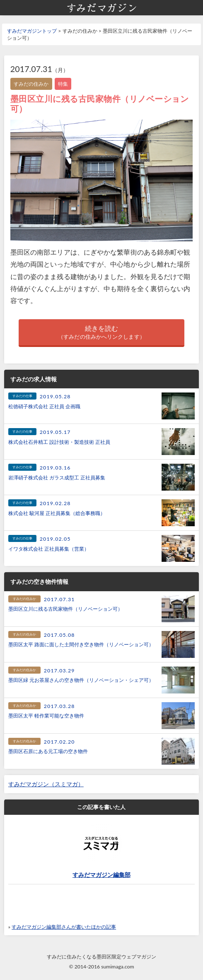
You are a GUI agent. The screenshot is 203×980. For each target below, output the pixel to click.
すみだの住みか (31, 84)
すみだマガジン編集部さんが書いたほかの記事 (64, 927)
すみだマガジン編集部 (101, 875)
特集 (63, 84)
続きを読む (101, 333)
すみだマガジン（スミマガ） (46, 784)
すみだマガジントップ (32, 31)
